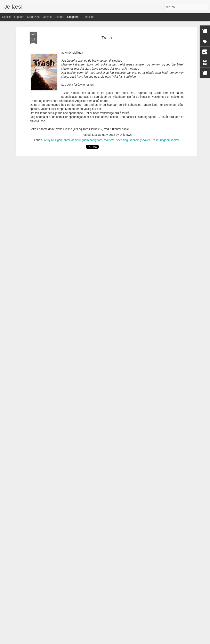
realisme (109, 131)
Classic (7, 17)
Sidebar (59, 17)
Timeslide (88, 17)
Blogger (125, 642)
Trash (107, 28)
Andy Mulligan (53, 131)
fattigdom (96, 131)
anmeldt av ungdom (76, 131)
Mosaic (47, 17)
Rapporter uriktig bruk (141, 642)
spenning (122, 131)
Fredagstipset (28, 631)
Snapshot (73, 17)
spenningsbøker (140, 131)
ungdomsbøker (170, 131)
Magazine (34, 17)
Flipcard (19, 17)
